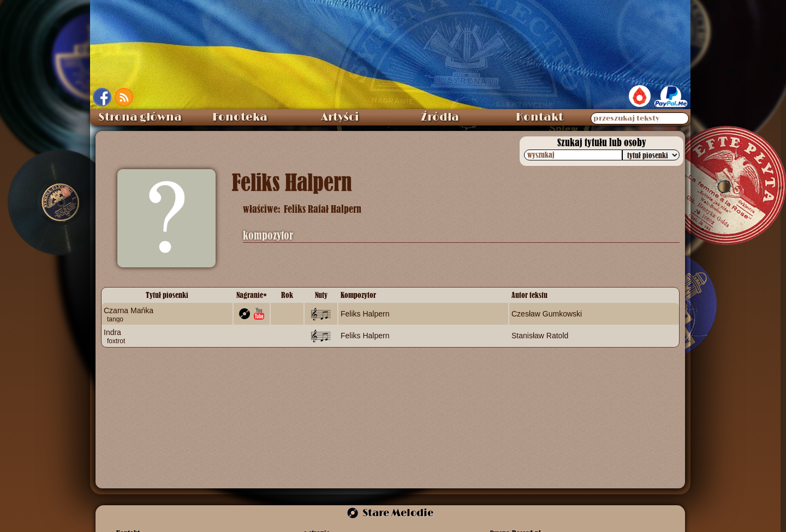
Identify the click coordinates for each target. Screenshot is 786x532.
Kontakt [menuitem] (540, 117)
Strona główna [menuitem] (140, 117)
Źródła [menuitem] (440, 117)
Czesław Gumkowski (547, 314)
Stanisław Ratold (540, 336)
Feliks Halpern (365, 314)
